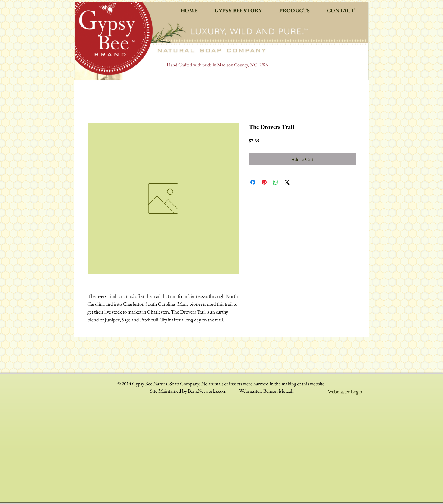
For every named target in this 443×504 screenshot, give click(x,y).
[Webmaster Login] (345, 391)
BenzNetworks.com (207, 391)
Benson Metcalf (278, 391)
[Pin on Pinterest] (264, 182)
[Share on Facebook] (253, 182)
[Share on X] (287, 182)
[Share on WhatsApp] (276, 182)
